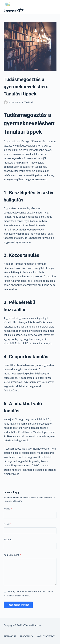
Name (8, 509)
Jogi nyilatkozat (46, 636)
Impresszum (10, 636)
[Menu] (55, 7)
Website (8, 540)
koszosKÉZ (14, 11)
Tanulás (29, 102)
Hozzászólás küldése (18, 605)
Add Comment (12, 555)
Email (8, 524)
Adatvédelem (27, 636)
